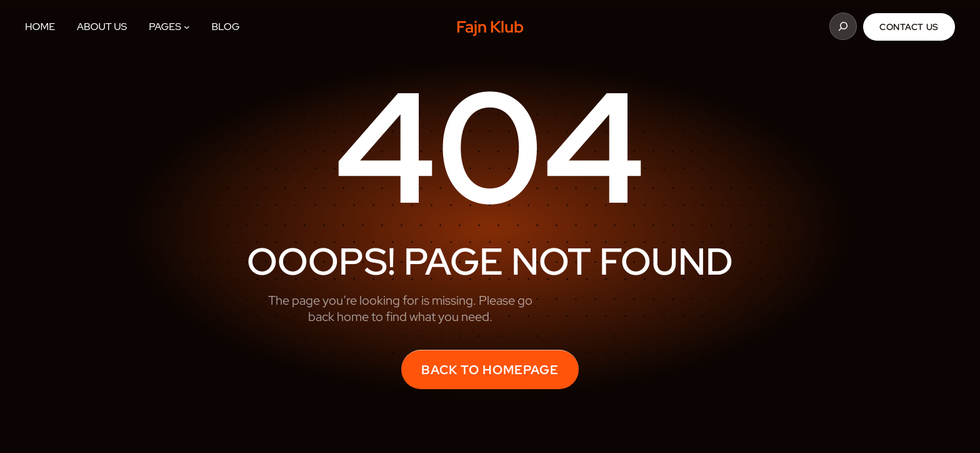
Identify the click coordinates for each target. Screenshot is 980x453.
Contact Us (909, 27)
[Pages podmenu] (187, 27)
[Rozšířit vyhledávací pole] (843, 26)
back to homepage (490, 370)
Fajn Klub (490, 27)
